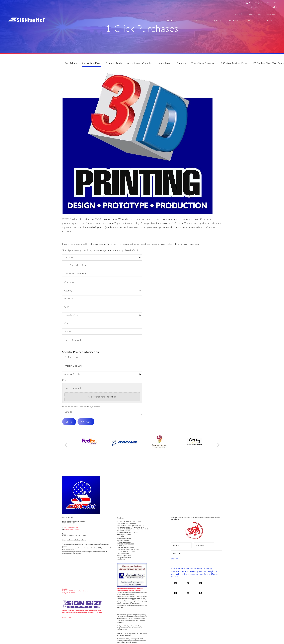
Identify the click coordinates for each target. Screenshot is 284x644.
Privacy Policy (67, 621)
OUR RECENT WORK (124, 559)
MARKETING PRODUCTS (125, 548)
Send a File (239, 14)
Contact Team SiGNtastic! (72, 533)
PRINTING (120, 550)
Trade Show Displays (203, 67)
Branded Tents (114, 67)
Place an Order (255, 14)
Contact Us (253, 21)
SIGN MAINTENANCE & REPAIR (128, 553)
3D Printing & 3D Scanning (126, 527)
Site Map (65, 593)
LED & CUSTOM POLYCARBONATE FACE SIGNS (133, 533)
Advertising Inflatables (140, 67)
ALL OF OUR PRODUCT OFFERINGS (129, 525)
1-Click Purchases (194, 21)
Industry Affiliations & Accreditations (76, 595)
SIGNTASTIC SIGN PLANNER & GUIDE (130, 529)
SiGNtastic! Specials (124, 561)
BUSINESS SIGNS (123, 544)
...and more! (121, 563)
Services (217, 21)
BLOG (270, 21)
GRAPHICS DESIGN (123, 535)
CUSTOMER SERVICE (124, 557)
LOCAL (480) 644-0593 (263, 2)
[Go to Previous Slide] (66, 448)
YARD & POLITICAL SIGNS (126, 555)
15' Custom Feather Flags (233, 67)
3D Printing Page (91, 66)
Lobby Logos (165, 67)
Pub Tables (71, 67)
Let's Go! (172, 21)
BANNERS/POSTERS (124, 542)
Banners (182, 67)
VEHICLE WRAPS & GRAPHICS (127, 536)
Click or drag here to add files (102, 400)
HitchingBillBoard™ (124, 538)
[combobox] (264, 7)
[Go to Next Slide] (218, 448)
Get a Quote (272, 14)
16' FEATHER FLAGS (124, 546)
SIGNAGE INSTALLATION (126, 551)
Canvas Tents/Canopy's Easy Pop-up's (130, 531)
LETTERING (121, 540)
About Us (234, 21)
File (64, 384)
